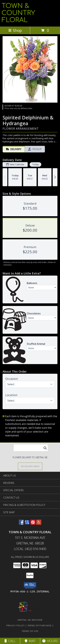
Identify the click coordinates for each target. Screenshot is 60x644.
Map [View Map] (30, 641)
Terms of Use (30, 631)
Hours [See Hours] (50, 641)
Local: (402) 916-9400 (30, 549)
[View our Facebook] (21, 524)
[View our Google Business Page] (27, 524)
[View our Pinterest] (33, 524)
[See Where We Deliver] (30, 466)
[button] (30, 585)
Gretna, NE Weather (30, 620)
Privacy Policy (16, 625)
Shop (15, 30)
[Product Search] (31, 448)
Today (35, 164)
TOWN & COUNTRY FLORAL (18, 13)
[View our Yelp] (39, 524)
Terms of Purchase (40, 625)
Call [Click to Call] (10, 641)
